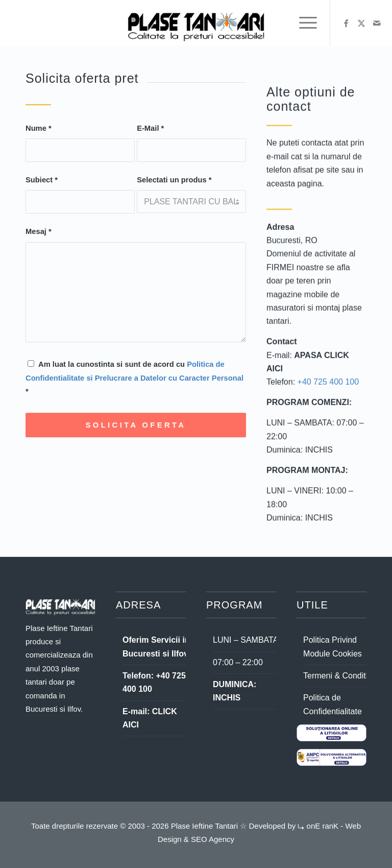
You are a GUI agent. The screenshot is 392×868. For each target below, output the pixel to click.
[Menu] (303, 23)
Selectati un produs (174, 180)
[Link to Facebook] (346, 23)
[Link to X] (361, 23)
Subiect (42, 180)
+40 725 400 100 (328, 385)
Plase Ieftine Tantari (204, 826)
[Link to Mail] (377, 23)
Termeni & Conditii (336, 676)
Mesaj (39, 232)
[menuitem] (303, 23)
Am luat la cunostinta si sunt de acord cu (134, 378)
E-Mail (150, 128)
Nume (39, 128)
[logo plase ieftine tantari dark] (196, 23)
